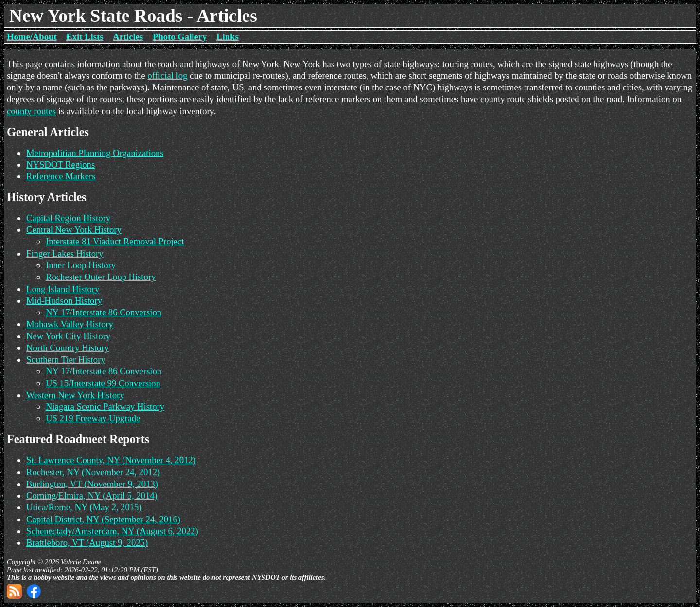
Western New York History (75, 395)
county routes (31, 111)
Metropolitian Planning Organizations (95, 153)
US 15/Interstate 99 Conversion (103, 383)
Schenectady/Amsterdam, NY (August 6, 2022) (112, 531)
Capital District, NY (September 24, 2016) (103, 519)
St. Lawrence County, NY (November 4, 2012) (111, 460)
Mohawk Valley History (70, 324)
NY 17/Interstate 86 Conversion (104, 312)
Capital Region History (68, 218)
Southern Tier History (66, 359)
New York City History (68, 336)
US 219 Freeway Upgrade (93, 418)
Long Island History (63, 289)
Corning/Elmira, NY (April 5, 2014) (92, 495)
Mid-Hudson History (64, 301)
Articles (128, 37)
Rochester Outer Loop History (101, 277)
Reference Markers (61, 176)
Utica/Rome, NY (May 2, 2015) (84, 507)
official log (167, 76)
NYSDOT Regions (61, 165)
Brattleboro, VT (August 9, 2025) (87, 543)
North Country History (68, 348)
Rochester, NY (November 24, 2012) (93, 472)
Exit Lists (85, 37)
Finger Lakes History (65, 253)
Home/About (32, 37)
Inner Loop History (81, 265)
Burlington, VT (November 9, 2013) (92, 484)
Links (227, 37)
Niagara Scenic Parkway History (105, 407)
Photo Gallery (180, 37)
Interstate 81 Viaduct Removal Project (115, 241)
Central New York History (74, 230)
